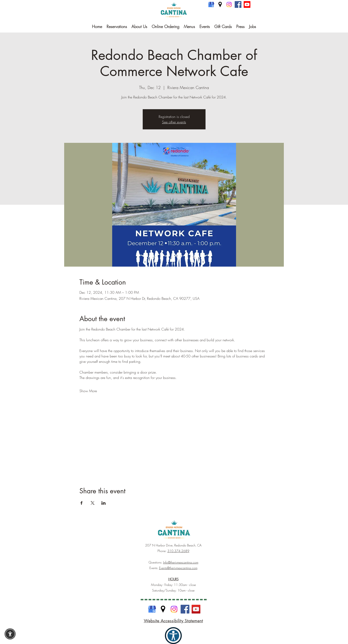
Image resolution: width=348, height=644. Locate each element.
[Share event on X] (93, 503)
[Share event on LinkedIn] (104, 503)
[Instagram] (229, 4)
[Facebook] (238, 4)
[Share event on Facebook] (82, 503)
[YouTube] (196, 609)
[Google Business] (211, 4)
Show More (88, 391)
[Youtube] (247, 4)
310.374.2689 (178, 551)
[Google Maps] (220, 4)
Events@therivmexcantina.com (178, 568)
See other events (174, 122)
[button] (10, 634)
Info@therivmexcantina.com (181, 562)
